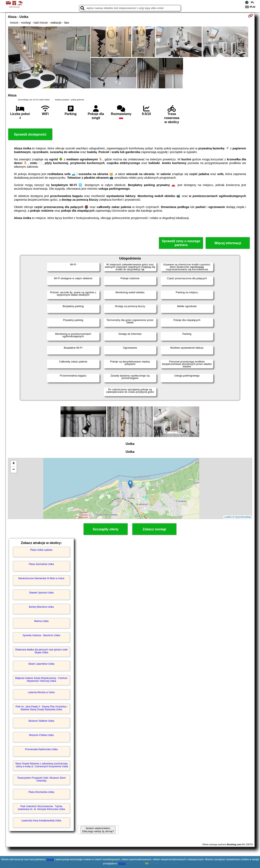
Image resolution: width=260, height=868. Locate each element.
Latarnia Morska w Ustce (41, 692)
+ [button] (14, 464)
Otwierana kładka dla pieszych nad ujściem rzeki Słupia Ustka (41, 651)
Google (50, 859)
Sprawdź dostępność (30, 134)
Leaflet (228, 517)
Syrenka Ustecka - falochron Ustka (41, 635)
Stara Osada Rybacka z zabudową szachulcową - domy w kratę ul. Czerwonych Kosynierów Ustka (41, 765)
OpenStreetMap (243, 517)
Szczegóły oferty (106, 529)
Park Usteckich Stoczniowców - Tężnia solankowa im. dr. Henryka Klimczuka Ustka (41, 808)
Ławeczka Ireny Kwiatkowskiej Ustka (41, 821)
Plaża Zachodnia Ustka (41, 564)
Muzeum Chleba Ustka (41, 735)
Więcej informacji (228, 243)
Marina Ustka (41, 621)
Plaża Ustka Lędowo (41, 550)
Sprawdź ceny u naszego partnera (181, 243)
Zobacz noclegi (154, 529)
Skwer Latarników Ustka (41, 664)
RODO (122, 864)
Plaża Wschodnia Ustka (41, 792)
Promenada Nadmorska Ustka (41, 749)
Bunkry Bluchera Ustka (41, 607)
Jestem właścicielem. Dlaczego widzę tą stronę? (98, 830)
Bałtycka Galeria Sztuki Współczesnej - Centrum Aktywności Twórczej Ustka (41, 680)
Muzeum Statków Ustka (41, 721)
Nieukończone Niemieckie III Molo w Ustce (41, 578)
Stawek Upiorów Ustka (41, 593)
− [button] (14, 470)
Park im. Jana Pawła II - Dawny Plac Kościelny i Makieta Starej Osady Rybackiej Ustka (41, 708)
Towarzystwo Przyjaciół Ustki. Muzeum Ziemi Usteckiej (41, 779)
